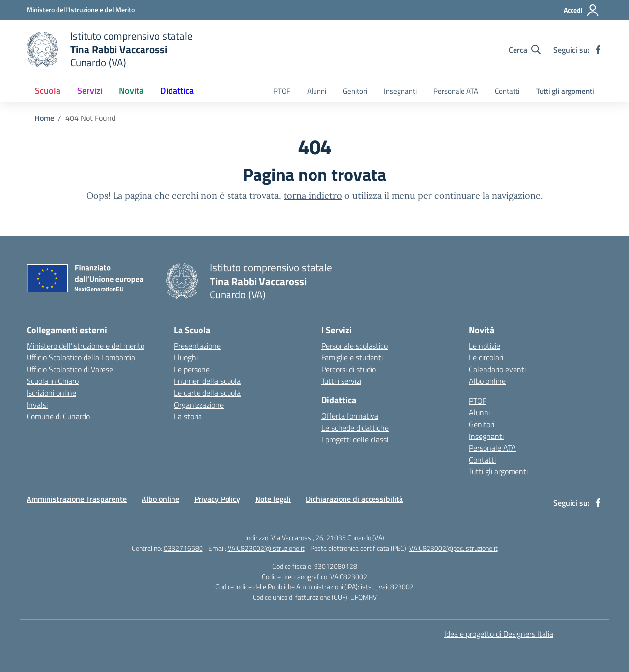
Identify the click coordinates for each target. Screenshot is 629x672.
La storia (188, 416)
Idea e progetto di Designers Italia (499, 634)
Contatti (507, 91)
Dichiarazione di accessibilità (354, 499)
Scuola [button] (48, 91)
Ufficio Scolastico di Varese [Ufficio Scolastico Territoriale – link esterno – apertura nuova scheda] (70, 369)
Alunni (317, 91)
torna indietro (313, 195)
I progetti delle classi (355, 439)
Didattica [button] (177, 91)
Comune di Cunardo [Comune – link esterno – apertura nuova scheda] (58, 416)
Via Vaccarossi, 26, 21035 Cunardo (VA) (328, 538)
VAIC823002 (349, 576)
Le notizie (485, 346)
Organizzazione (199, 405)
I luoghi (186, 357)
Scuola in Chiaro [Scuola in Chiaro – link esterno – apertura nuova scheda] (53, 381)
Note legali (273, 499)
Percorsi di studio (349, 369)
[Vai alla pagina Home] (44, 118)
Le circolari (486, 357)
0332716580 (183, 548)
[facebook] (598, 50)
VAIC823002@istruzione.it (266, 548)
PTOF (282, 91)
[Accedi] (582, 10)
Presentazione (197, 346)
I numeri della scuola (207, 381)
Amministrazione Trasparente (77, 499)
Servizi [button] (90, 91)
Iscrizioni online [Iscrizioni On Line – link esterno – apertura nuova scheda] (51, 393)
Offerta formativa (350, 416)
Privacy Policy (217, 499)
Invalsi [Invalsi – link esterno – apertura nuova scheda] (37, 405)
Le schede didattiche (355, 428)
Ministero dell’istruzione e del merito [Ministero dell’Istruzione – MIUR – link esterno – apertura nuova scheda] (86, 346)
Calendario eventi (497, 369)
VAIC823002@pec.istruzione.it (454, 548)
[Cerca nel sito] (525, 50)
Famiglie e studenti (352, 357)
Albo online (487, 381)
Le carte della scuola (207, 393)
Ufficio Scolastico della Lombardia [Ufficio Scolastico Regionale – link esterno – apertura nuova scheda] (81, 357)
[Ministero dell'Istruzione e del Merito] (81, 10)
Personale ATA (456, 91)
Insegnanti (400, 91)
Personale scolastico (355, 346)
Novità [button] (131, 91)
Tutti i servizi (341, 381)
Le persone (192, 369)
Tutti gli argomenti (565, 91)
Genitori (355, 91)
